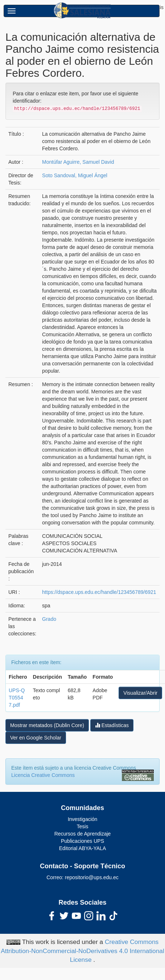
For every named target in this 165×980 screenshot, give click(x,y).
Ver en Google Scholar (36, 738)
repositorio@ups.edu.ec (92, 877)
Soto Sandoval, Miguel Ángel (75, 175)
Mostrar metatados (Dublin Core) (47, 725)
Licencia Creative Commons (43, 775)
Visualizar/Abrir (140, 693)
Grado (49, 619)
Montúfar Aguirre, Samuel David (78, 162)
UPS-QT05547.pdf (17, 698)
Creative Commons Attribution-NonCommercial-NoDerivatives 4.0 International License (82, 951)
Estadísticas (112, 725)
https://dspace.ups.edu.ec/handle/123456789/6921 (99, 592)
